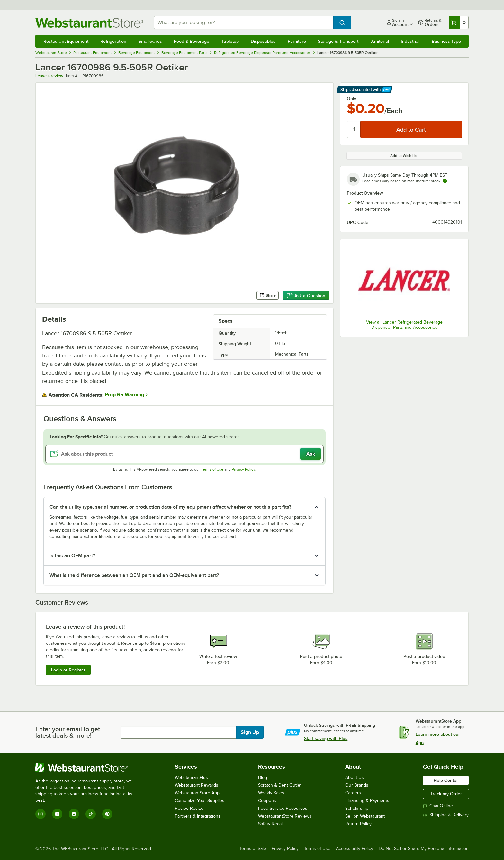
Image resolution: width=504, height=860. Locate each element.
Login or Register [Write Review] (68, 670)
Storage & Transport (338, 41)
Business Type (446, 41)
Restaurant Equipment (66, 41)
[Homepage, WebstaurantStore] (89, 23)
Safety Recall (271, 824)
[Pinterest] (107, 814)
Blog (263, 777)
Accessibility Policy (355, 849)
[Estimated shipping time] (445, 181)
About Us (355, 777)
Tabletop (230, 41)
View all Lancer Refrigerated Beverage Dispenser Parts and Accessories (404, 325)
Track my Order (446, 794)
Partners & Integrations (198, 816)
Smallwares (150, 41)
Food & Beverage (192, 41)
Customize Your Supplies (200, 801)
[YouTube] (57, 814)
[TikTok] (91, 814)
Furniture (297, 41)
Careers (353, 793)
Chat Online (438, 806)
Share (268, 295)
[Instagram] (40, 814)
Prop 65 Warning (124, 395)
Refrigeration (113, 41)
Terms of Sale (253, 849)
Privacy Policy (243, 469)
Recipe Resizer (190, 808)
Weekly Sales (271, 793)
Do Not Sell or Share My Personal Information (424, 849)
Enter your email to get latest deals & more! (68, 732)
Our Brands (357, 785)
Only (351, 99)
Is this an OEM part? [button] (72, 556)
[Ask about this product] (185, 454)
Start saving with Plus (326, 738)
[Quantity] (354, 129)
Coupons (267, 801)
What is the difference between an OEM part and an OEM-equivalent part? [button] (134, 575)
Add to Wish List (404, 156)
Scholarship (357, 808)
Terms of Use (212, 469)
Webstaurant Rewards (197, 785)
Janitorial (380, 41)
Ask (311, 454)
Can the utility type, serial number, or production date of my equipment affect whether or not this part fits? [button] (170, 507)
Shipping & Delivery (446, 815)
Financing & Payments (367, 801)
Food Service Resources (283, 808)
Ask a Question (306, 296)
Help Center (446, 780)
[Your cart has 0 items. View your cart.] (459, 23)
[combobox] (244, 23)
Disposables (263, 41)
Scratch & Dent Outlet (280, 785)
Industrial (410, 41)
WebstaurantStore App (197, 793)
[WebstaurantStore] (88, 768)
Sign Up (250, 732)
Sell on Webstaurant (365, 816)
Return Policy (358, 824)
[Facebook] (74, 814)
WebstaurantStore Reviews (285, 816)
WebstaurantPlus (191, 777)
